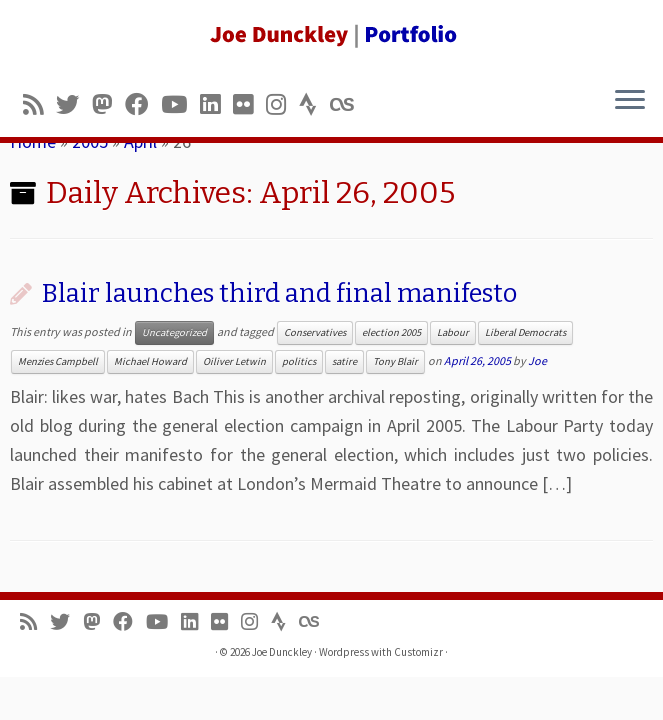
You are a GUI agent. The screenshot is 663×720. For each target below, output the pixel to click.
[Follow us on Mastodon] (108, 104)
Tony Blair (395, 361)
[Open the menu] (630, 101)
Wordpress (344, 652)
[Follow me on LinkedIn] (216, 104)
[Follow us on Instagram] (282, 104)
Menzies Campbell (58, 361)
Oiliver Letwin (234, 361)
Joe (537, 360)
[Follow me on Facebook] (143, 104)
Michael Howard (150, 361)
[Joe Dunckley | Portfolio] (331, 35)
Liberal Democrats (525, 332)
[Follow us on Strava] (314, 104)
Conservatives (315, 332)
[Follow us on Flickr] (249, 104)
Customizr (418, 652)
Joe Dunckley (282, 652)
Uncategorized (174, 332)
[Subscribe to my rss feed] (39, 104)
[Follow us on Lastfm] (348, 104)
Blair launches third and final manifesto (279, 293)
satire (344, 361)
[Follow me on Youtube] (180, 104)
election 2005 (391, 332)
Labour (453, 332)
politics (299, 361)
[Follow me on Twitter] (74, 104)
